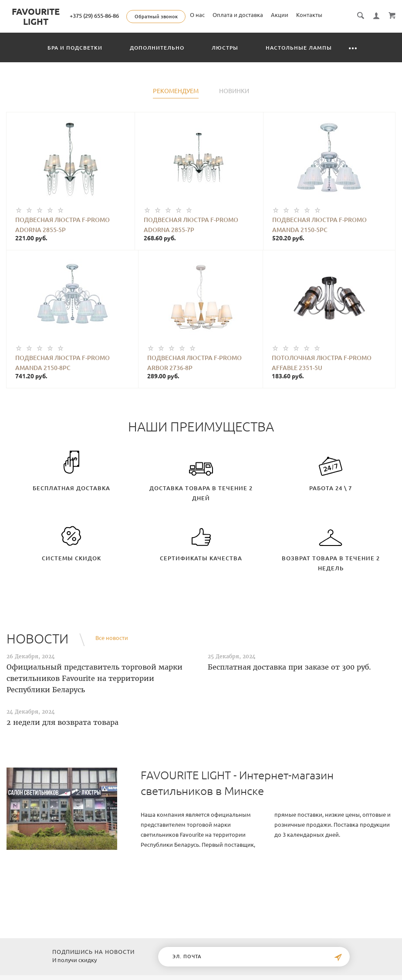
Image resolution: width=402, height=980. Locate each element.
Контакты (361, 28)
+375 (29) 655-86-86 (180, 16)
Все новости (112, 648)
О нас (249, 28)
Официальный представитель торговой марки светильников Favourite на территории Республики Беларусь (95, 688)
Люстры (225, 58)
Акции (331, 28)
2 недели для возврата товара (62, 732)
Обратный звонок (242, 17)
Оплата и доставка (289, 28)
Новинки (234, 101)
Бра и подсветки (75, 58)
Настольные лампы (299, 58)
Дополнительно (157, 58)
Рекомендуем (176, 101)
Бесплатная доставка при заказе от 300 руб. (289, 677)
